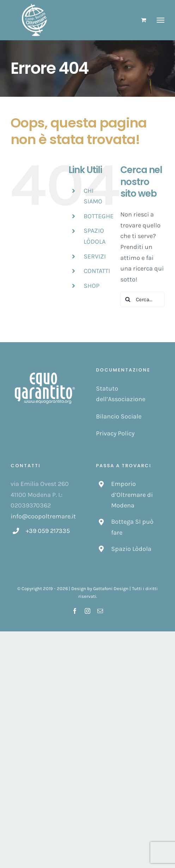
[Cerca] (128, 299)
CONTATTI (97, 271)
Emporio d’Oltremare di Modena (132, 495)
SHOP (92, 286)
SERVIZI (95, 256)
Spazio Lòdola (131, 549)
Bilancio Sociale (119, 416)
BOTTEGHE (99, 216)
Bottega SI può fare (132, 527)
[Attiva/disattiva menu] (161, 20)
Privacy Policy (115, 433)
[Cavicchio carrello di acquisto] (144, 20)
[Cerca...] (142, 299)
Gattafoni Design (111, 588)
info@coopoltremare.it (43, 516)
